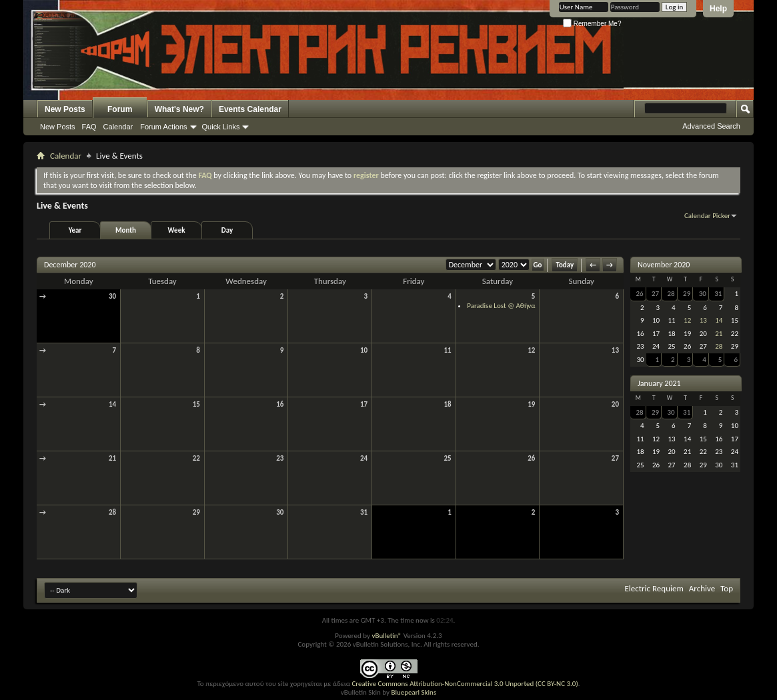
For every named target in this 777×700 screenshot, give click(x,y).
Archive (702, 588)
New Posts (65, 109)
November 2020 (664, 265)
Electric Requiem (654, 588)
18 (448, 404)
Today (565, 265)
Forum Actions (163, 127)
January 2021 (659, 383)
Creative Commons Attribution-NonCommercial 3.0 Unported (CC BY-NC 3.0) (465, 684)
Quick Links (221, 127)
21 (112, 458)
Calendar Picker (707, 216)
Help (718, 9)
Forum (120, 109)
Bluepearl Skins (414, 692)
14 (112, 404)
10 (364, 350)
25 (448, 458)
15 (196, 404)
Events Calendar (250, 109)
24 (364, 458)
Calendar (118, 127)
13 (615, 350)
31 (364, 512)
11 (448, 350)
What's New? (179, 109)
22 (196, 458)
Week (177, 230)
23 (280, 458)
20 (615, 404)
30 (112, 296)
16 (280, 404)
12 (531, 350)
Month (126, 230)
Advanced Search (711, 126)
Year (75, 230)
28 (112, 512)
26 (531, 458)
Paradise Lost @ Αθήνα (501, 306)
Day (227, 230)
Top (727, 588)
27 (615, 458)
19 (531, 404)
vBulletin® (386, 636)
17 (364, 404)
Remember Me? (592, 24)
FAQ (89, 127)
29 (196, 512)
